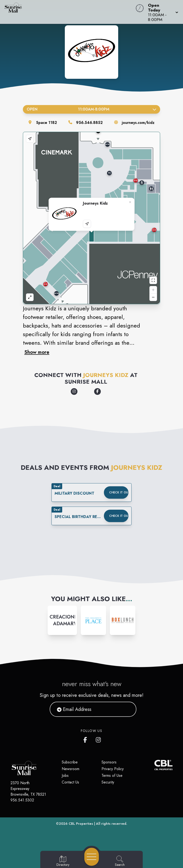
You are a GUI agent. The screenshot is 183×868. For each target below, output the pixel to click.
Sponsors (109, 762)
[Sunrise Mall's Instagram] (99, 739)
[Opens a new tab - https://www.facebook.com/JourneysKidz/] (97, 392)
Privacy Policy (113, 769)
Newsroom (71, 769)
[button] (162, 12)
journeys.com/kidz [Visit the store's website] (138, 123)
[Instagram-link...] (62, 620)
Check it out (119, 492)
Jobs (65, 775)
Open (91, 109)
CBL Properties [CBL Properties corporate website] (81, 824)
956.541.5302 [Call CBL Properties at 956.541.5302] (22, 800)
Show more (37, 352)
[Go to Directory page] (63, 861)
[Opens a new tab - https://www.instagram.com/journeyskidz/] (74, 392)
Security (108, 782)
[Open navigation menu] (92, 857)
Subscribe (70, 762)
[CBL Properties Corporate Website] (154, 765)
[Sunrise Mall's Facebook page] (86, 739)
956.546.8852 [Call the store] (89, 123)
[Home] (70, 12)
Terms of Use (112, 775)
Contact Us (70, 782)
